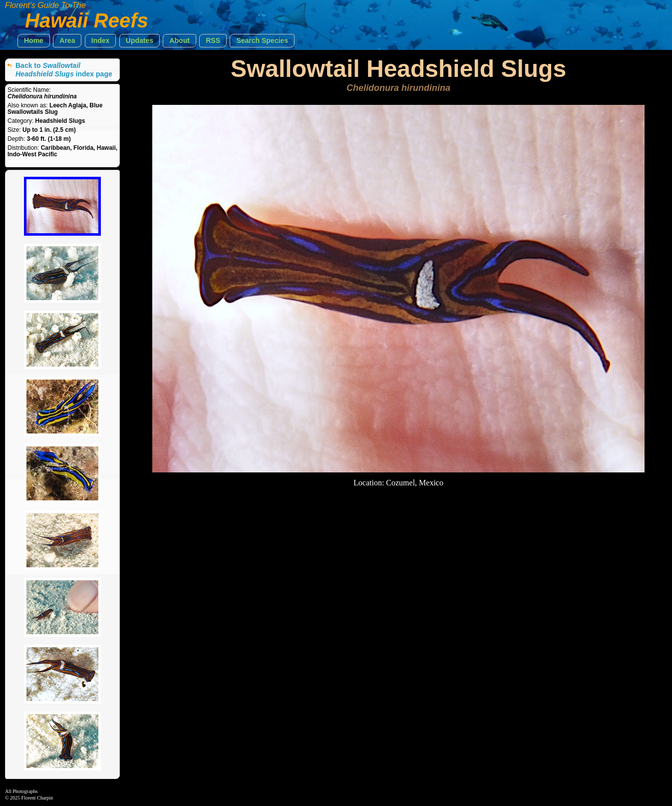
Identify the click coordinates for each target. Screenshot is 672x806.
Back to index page (64, 70)
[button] (34, 41)
